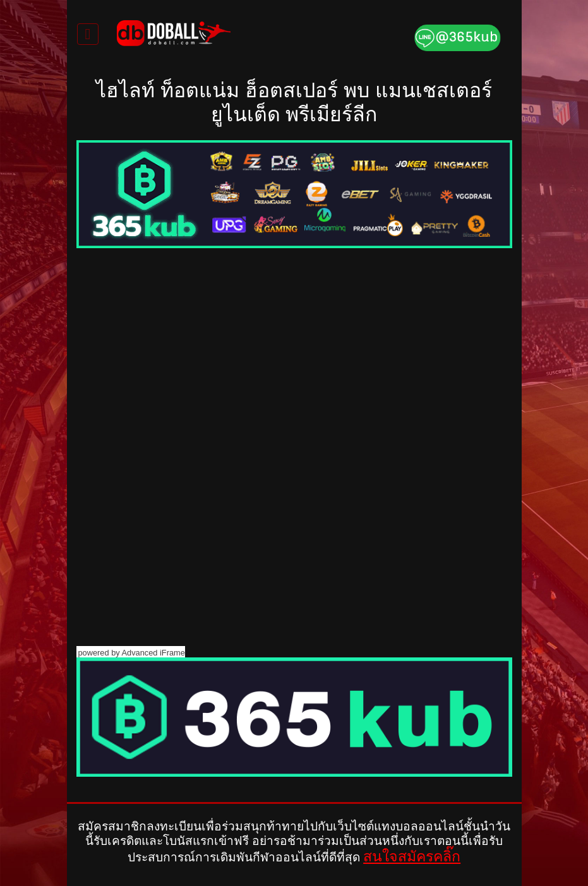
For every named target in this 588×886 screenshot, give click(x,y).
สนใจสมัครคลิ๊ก (412, 856)
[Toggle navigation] (88, 34)
